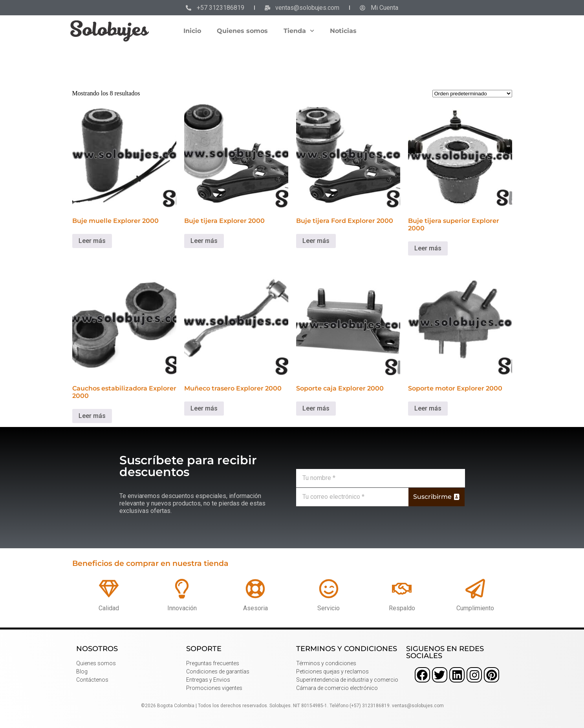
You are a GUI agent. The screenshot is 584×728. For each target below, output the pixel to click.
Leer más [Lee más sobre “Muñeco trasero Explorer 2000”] (204, 408)
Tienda (299, 31)
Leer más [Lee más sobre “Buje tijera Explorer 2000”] (204, 241)
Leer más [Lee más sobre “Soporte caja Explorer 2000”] (316, 408)
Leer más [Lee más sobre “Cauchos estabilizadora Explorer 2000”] (92, 416)
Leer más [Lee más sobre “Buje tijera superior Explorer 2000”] (428, 248)
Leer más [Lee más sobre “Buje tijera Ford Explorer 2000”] (316, 241)
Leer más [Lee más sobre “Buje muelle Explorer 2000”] (92, 241)
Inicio (192, 31)
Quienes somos (242, 31)
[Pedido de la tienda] (472, 94)
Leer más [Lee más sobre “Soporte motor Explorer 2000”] (428, 408)
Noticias (343, 31)
